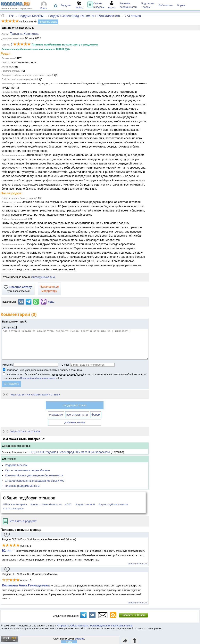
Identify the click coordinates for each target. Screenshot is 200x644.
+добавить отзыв (48, 22)
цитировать (9, 327)
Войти (44, 8)
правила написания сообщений (68, 374)
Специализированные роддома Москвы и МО (35, 481)
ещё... (52, 302)
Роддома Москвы (16, 465)
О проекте (63, 626)
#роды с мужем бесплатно (46, 504)
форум (96, 415)
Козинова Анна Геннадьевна (26, 585)
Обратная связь (79, 626)
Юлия (7, 551)
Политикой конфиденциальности (38, 378)
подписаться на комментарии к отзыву (31, 394)
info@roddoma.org (122, 626)
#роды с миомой (85, 504)
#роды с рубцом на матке (113, 504)
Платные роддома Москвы (22, 486)
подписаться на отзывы (22, 431)
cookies (80, 639)
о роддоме (56, 415)
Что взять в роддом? (20, 521)
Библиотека (166, 5)
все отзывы (77, 415)
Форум (181, 5)
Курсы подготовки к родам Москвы (27, 470)
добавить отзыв (75, 422)
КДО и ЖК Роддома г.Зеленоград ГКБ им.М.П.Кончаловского (70, 452)
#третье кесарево (13, 509)
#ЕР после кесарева (15, 504)
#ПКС (68, 504)
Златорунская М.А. (43, 277)
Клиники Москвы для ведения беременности (34, 475)
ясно (69, 642)
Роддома (66, 5)
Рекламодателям (100, 626)
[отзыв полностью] (138, 564)
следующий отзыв (75, 405)
